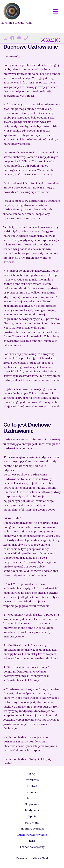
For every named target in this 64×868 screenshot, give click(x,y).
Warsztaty (32, 780)
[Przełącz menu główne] (55, 11)
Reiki (32, 841)
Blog (32, 774)
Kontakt (32, 786)
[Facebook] (12, 38)
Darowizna (32, 823)
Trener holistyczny (32, 847)
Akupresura (32, 804)
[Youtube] (19, 38)
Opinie (32, 816)
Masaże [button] (32, 798)
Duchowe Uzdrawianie (32, 835)
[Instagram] (6, 38)
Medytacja (32, 810)
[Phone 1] (26, 38)
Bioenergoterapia (32, 828)
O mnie (32, 792)
